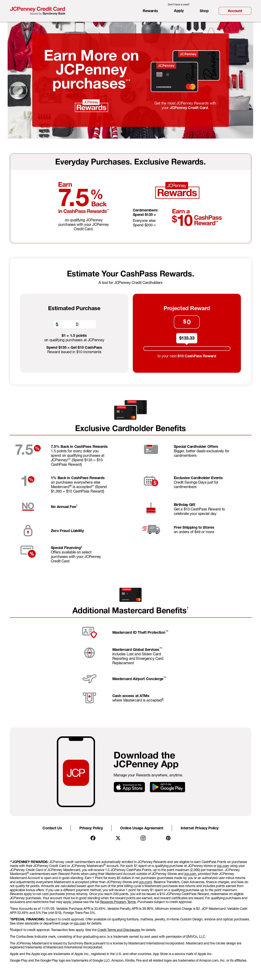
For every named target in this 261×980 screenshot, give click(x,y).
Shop (204, 11)
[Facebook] (93, 838)
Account (235, 11)
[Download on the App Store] (129, 787)
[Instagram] (143, 838)
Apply (179, 11)
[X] (118, 838)
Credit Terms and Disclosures (119, 930)
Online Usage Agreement (142, 828)
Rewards (150, 11)
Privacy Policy (91, 828)
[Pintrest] (168, 838)
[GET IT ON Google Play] (167, 787)
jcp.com (223, 866)
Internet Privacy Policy (200, 828)
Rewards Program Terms (118, 902)
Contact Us (52, 828)
